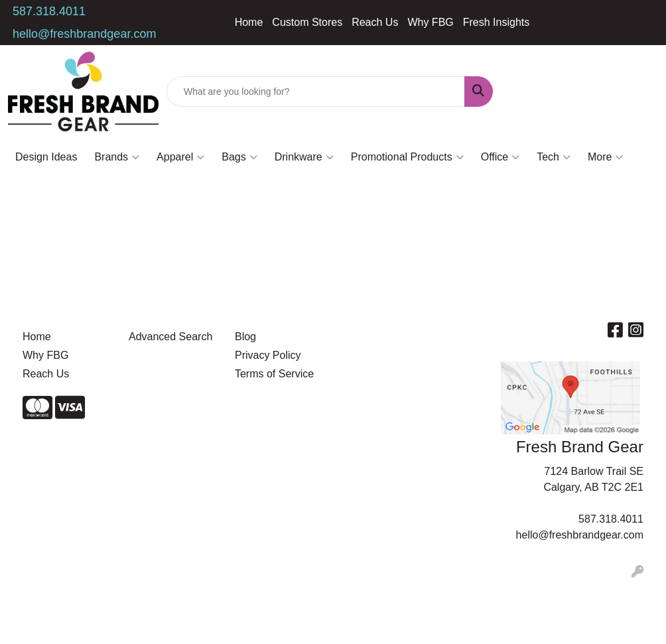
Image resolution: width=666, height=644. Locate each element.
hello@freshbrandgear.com (84, 34)
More (605, 157)
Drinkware (304, 157)
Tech (554, 157)
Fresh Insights (496, 22)
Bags (239, 157)
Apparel (180, 157)
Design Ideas (46, 157)
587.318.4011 (49, 11)
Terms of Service (274, 374)
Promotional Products (407, 157)
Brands (117, 157)
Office (500, 157)
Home (249, 22)
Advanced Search (170, 337)
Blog (245, 337)
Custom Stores (307, 22)
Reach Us (375, 22)
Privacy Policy (268, 355)
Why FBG (430, 22)
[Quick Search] (316, 92)
